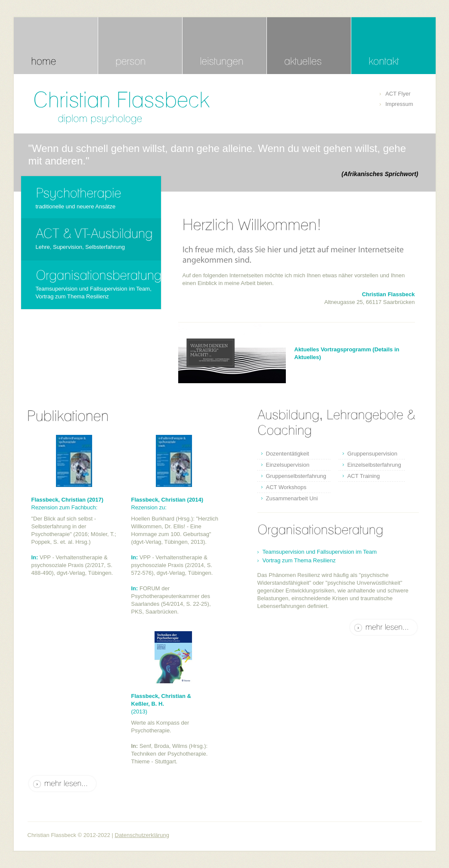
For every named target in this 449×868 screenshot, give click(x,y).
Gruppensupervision (372, 454)
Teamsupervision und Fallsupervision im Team (320, 552)
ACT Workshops (286, 487)
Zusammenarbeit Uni (292, 498)
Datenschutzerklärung (142, 835)
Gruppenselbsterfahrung (296, 476)
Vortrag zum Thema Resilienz (299, 560)
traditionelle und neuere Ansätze (76, 206)
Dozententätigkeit (288, 454)
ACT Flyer (398, 94)
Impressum (399, 104)
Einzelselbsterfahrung (374, 465)
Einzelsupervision (288, 465)
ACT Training (364, 476)
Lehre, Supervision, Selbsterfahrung (80, 247)
